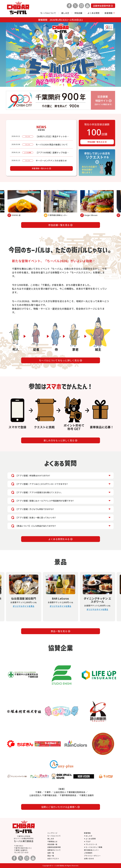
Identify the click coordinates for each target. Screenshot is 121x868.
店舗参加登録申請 (103, 6)
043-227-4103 (23, 852)
